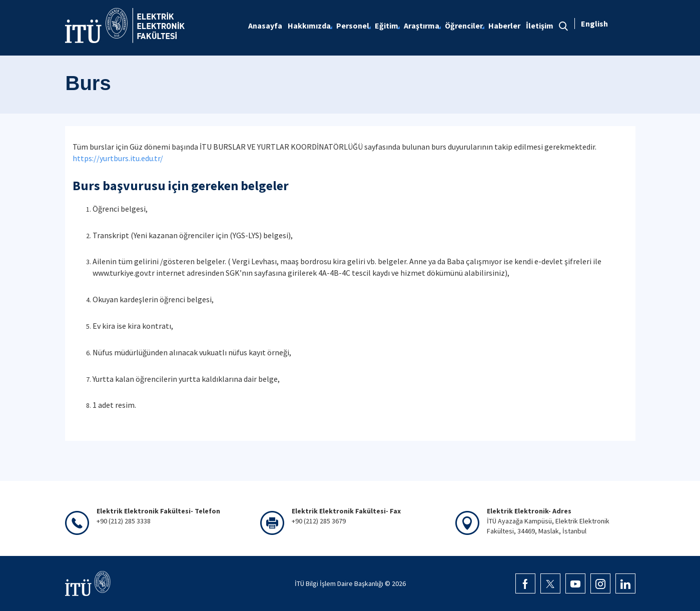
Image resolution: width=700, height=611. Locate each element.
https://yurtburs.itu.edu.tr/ (118, 158)
